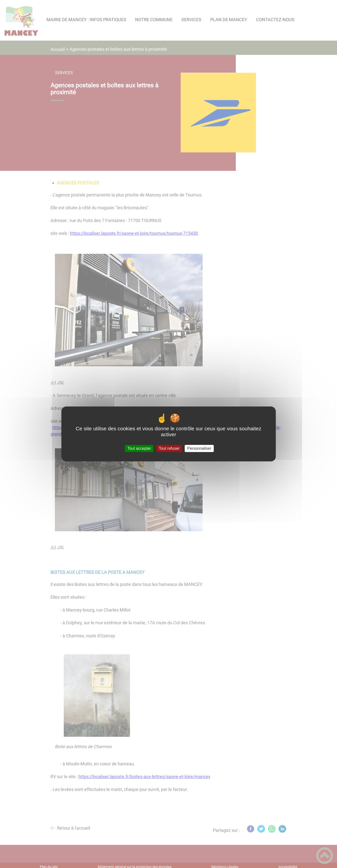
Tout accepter (139, 448)
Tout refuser (169, 448)
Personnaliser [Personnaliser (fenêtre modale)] (199, 448)
